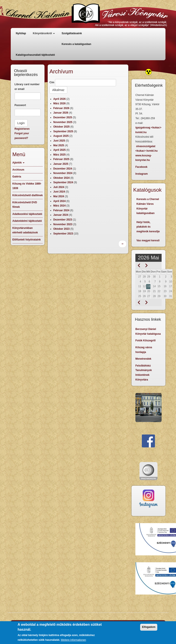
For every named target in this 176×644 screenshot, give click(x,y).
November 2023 (63, 224)
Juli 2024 (59, 187)
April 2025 (59, 150)
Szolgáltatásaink (72, 33)
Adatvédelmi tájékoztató (27, 221)
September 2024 (63, 182)
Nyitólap (21, 33)
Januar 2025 (61, 164)
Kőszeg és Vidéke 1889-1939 (27, 186)
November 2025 (63, 122)
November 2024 (63, 173)
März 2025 (59, 155)
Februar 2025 (61, 159)
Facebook (141, 167)
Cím (52, 82)
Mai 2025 (59, 145)
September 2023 (63, 234)
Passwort (20, 105)
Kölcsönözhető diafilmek (28, 195)
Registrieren (22, 129)
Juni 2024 (59, 192)
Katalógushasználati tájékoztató (35, 55)
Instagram (142, 174)
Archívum (18, 170)
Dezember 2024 (63, 169)
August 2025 (61, 136)
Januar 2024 (61, 215)
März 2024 (59, 206)
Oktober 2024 (61, 178)
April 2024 (59, 201)
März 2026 (59, 103)
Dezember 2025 (63, 117)
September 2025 (63, 131)
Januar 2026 (61, 113)
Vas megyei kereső (148, 240)
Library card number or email (27, 87)
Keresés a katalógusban (76, 44)
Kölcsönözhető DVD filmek (25, 205)
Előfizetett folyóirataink (27, 240)
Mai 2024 (59, 196)
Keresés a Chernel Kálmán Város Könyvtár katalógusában (148, 206)
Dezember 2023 (63, 220)
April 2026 (59, 99)
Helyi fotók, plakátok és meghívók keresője (148, 227)
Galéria (17, 177)
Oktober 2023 (61, 229)
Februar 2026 (61, 108)
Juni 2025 (59, 141)
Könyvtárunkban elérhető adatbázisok (25, 230)
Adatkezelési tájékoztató (27, 214)
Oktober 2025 (61, 127)
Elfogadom (149, 629)
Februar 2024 (61, 210)
